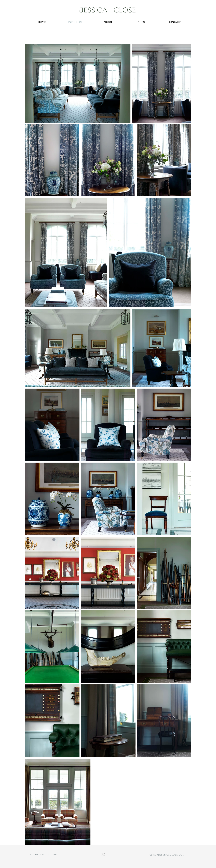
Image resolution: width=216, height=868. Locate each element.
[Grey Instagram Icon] (103, 855)
